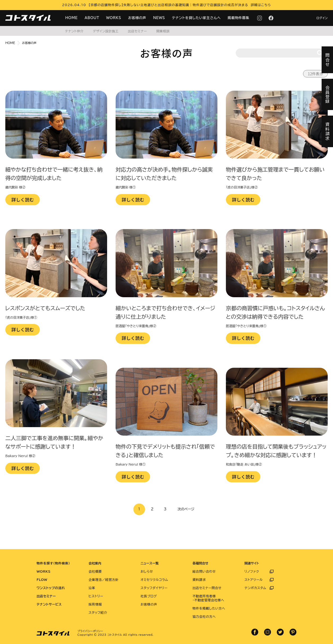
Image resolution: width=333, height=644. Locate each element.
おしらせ (147, 571)
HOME (71, 18)
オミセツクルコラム (154, 580)
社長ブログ (149, 596)
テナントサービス (49, 604)
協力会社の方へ (204, 616)
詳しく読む (23, 200)
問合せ (327, 60)
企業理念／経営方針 (104, 580)
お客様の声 (137, 18)
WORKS (114, 18)
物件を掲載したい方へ (209, 608)
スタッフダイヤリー (154, 588)
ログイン (322, 18)
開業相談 (163, 31)
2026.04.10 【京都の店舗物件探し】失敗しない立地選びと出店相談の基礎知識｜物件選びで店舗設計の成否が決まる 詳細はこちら (167, 5)
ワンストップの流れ (51, 588)
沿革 (92, 588)
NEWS (159, 18)
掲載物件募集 (239, 18)
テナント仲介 (74, 31)
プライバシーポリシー (90, 631)
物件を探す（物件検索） (53, 563)
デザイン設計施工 (106, 31)
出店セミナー (137, 31)
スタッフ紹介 (98, 612)
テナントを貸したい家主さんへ (196, 18)
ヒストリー (96, 596)
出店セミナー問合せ (207, 588)
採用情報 (95, 604)
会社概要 (95, 571)
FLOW (42, 580)
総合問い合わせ (204, 571)
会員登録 (327, 94)
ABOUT (92, 18)
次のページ (186, 509)
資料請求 (199, 580)
